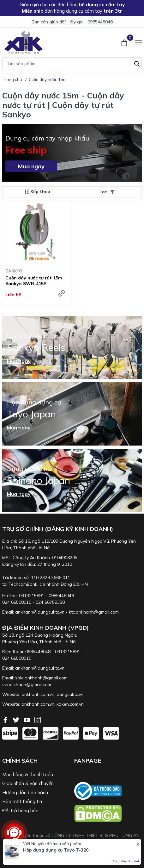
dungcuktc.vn (70, 694)
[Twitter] (17, 719)
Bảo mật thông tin (22, 801)
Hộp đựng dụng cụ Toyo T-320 (56, 850)
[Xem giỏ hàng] (125, 42)
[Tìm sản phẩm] (72, 64)
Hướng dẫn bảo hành (25, 793)
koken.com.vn (70, 704)
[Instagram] (38, 719)
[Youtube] (27, 719)
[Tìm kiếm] (137, 63)
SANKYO (14, 271)
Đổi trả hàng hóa (20, 811)
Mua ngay (31, 166)
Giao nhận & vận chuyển (28, 783)
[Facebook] (6, 719)
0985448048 (100, 22)
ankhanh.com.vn (38, 694)
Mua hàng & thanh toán (28, 774)
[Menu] (138, 42)
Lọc (107, 192)
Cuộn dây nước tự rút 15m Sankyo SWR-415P (34, 281)
